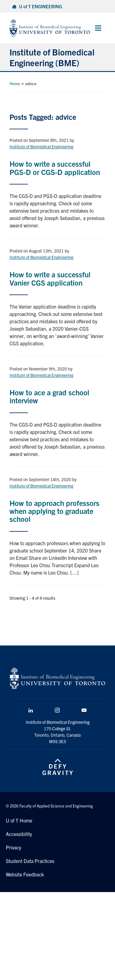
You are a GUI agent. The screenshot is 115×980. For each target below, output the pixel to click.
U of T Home (19, 820)
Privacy (13, 847)
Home (15, 84)
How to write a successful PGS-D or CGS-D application (55, 168)
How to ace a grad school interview (49, 396)
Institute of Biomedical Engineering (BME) (52, 57)
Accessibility (19, 834)
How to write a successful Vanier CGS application (50, 278)
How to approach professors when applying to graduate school (54, 511)
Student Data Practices (30, 861)
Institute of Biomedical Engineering (41, 146)
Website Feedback (25, 874)
